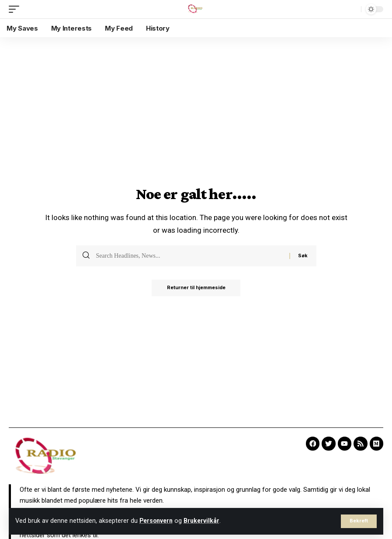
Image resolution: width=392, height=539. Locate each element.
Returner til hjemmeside (196, 288)
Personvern (157, 521)
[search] (352, 9)
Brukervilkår (205, 521)
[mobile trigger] (16, 9)
